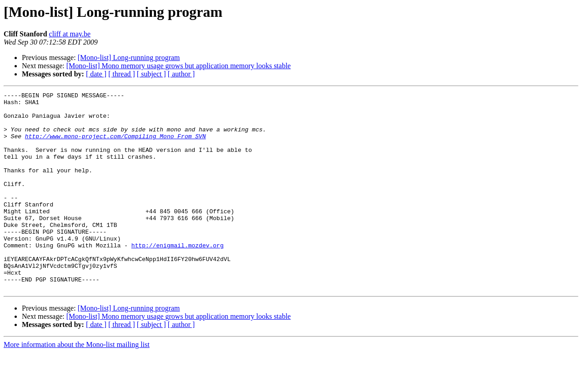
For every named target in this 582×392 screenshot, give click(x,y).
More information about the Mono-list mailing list (77, 384)
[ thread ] (122, 74)
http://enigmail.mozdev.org (178, 276)
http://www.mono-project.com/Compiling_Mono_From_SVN (115, 146)
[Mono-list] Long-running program (129, 58)
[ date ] (96, 74)
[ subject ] (151, 74)
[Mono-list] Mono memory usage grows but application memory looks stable (179, 66)
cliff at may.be (70, 34)
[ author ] (181, 74)
